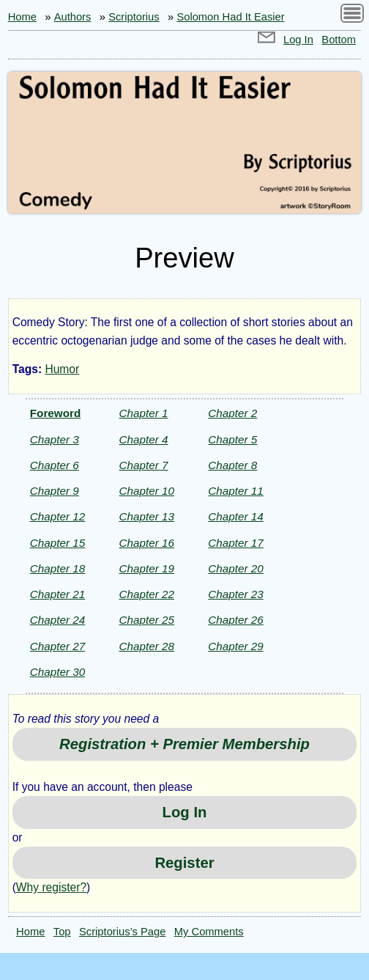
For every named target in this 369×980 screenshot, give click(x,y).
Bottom (339, 40)
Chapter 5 (232, 439)
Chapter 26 (235, 620)
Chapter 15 (57, 543)
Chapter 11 (235, 491)
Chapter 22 (147, 594)
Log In (298, 40)
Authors (73, 17)
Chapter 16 (147, 543)
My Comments (209, 932)
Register (184, 863)
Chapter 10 (147, 491)
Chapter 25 (147, 620)
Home (22, 17)
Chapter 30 (57, 672)
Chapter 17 (235, 543)
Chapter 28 (147, 646)
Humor (62, 369)
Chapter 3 (55, 439)
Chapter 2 (232, 413)
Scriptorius (134, 17)
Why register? (51, 887)
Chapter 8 (232, 465)
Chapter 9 (55, 491)
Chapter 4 (144, 439)
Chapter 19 (147, 568)
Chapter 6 (55, 465)
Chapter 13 (147, 516)
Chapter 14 (235, 516)
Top (62, 932)
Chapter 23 (235, 594)
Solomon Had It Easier (230, 17)
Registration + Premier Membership (184, 744)
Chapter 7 (144, 465)
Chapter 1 (144, 413)
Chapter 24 (57, 620)
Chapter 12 (57, 516)
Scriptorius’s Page (122, 932)
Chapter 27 (57, 646)
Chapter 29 (235, 646)
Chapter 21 (57, 594)
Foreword (55, 413)
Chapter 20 (235, 568)
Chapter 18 (57, 568)
